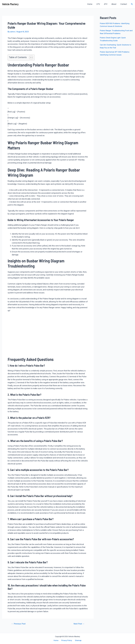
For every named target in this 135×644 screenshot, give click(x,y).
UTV (100, 4)
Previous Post (19, 624)
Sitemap (78, 640)
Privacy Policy (67, 640)
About (114, 4)
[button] (30, 57)
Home (92, 4)
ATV (107, 4)
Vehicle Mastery (10, 4)
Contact (124, 4)
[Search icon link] (132, 4)
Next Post (79, 624)
